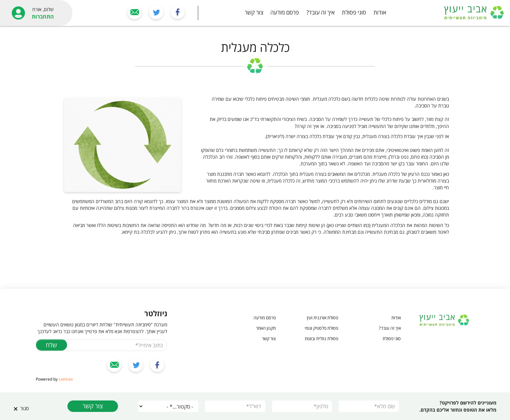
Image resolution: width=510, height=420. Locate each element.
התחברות (43, 17)
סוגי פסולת (354, 12)
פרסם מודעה (285, 12)
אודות (380, 12)
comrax (66, 379)
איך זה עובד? (321, 12)
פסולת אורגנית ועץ (322, 318)
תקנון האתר (266, 328)
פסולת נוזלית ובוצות (321, 338)
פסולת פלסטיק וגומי (321, 328)
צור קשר (254, 12)
